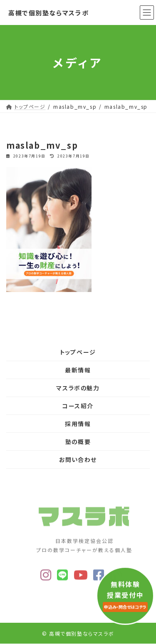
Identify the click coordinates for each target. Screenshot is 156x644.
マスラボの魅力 (78, 388)
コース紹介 (78, 406)
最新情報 (78, 370)
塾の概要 (78, 442)
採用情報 (78, 424)
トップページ (78, 352)
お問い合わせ (78, 459)
